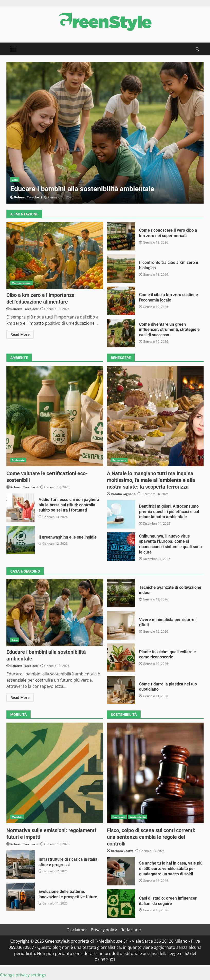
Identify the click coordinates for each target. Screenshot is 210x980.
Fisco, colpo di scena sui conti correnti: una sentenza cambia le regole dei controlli (155, 773)
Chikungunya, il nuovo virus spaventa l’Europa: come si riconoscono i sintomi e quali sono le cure (121, 547)
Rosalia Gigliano (123, 494)
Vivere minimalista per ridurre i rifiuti (121, 625)
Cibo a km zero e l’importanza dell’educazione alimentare (55, 256)
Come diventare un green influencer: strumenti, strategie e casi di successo (121, 333)
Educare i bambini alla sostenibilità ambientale (105, 133)
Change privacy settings (23, 975)
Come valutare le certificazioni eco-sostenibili (55, 416)
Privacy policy (104, 930)
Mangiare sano (22, 283)
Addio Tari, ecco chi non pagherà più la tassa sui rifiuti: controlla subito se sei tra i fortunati (21, 508)
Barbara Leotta (122, 851)
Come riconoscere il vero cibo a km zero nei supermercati (121, 236)
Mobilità (17, 817)
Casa (15, 180)
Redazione (131, 930)
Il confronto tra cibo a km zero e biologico (121, 269)
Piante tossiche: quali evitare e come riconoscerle (121, 658)
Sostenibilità (138, 817)
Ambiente (18, 460)
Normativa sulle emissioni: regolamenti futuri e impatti (55, 773)
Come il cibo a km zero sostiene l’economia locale (121, 301)
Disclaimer (77, 930)
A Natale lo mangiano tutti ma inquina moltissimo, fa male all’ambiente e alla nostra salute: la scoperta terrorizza (155, 416)
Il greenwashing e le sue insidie (21, 540)
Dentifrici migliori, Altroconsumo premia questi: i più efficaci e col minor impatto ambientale (121, 514)
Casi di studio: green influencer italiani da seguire (121, 903)
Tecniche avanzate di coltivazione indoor (121, 593)
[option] (105, 133)
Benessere (119, 460)
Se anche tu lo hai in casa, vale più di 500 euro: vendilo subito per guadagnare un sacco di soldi (121, 871)
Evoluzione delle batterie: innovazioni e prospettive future (21, 897)
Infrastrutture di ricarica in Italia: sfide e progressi (21, 865)
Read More (20, 334)
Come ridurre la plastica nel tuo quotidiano (121, 690)
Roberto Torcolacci (28, 197)
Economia (119, 817)
